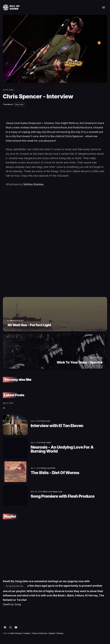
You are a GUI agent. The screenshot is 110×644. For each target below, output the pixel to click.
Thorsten (7, 104)
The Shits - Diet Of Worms (55, 473)
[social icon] (5, 627)
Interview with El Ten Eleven (57, 426)
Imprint (52, 633)
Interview (19, 104)
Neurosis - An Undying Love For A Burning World (62, 449)
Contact (26, 633)
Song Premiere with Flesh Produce (63, 496)
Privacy (60, 633)
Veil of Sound (16, 633)
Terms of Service (39, 633)
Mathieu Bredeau (33, 184)
